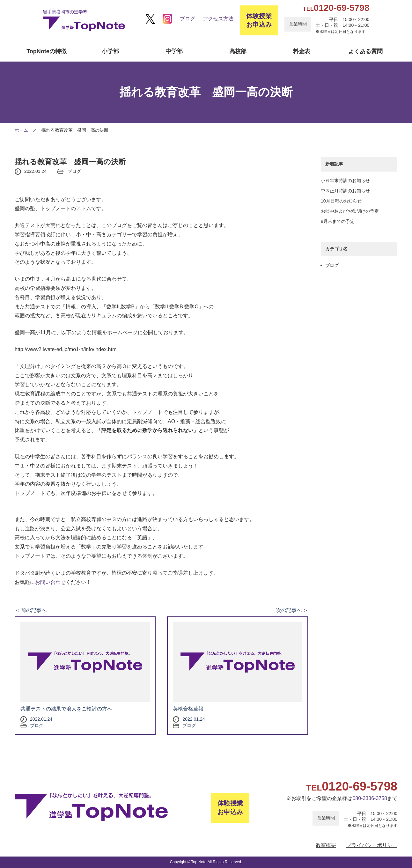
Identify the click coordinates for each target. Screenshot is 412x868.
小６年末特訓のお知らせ (345, 180)
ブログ (188, 19)
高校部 (238, 51)
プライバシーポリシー (372, 845)
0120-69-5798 (336, 8)
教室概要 (326, 845)
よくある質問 (365, 51)
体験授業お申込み (259, 20)
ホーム (21, 130)
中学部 (174, 51)
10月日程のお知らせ (341, 201)
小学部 (110, 51)
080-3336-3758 (370, 798)
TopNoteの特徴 (47, 51)
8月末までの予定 (338, 221)
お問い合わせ (50, 582)
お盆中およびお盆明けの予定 (350, 211)
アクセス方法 (218, 19)
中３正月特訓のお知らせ (345, 191)
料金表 (302, 51)
